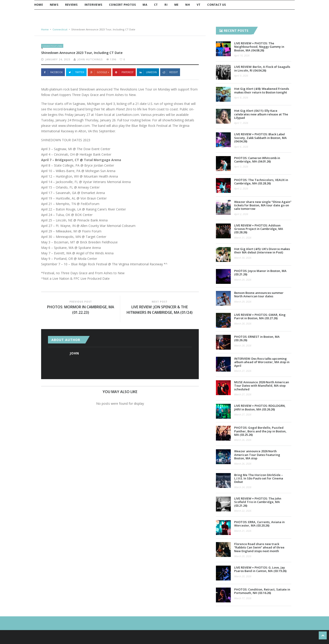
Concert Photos (122, 5)
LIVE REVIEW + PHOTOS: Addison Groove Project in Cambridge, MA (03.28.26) (259, 229)
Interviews (93, 5)
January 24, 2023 (58, 59)
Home (39, 5)
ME (176, 5)
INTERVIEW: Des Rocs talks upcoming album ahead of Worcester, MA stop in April (262, 362)
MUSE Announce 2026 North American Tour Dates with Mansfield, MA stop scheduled (262, 386)
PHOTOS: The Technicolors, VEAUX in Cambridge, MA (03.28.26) (261, 182)
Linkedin (148, 72)
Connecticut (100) (52, 46)
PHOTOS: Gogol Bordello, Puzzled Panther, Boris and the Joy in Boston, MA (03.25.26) (260, 431)
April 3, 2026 (241, 166)
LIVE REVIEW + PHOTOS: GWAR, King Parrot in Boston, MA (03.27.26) (260, 316)
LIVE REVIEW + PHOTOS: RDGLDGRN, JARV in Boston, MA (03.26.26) (260, 407)
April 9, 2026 (241, 76)
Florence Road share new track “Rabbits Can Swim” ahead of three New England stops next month (259, 547)
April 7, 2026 (241, 123)
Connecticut (60, 29)
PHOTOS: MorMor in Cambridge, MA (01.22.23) (81, 310)
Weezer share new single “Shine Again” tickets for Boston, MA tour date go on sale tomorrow (263, 205)
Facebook (53, 72)
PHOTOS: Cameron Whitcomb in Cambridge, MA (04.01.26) (257, 160)
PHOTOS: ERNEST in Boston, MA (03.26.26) (257, 338)
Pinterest (124, 72)
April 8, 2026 (241, 97)
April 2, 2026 (241, 188)
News (54, 5)
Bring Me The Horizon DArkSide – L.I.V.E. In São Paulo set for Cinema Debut (259, 478)
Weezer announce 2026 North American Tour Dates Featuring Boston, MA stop (257, 455)
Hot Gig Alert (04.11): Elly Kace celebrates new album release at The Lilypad (261, 114)
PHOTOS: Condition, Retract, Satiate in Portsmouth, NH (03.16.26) (262, 591)
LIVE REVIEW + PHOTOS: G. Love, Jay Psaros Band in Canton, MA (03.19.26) (260, 569)
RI (166, 5)
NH (187, 5)
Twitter (76, 72)
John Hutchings (90, 59)
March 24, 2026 (243, 487)
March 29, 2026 (243, 280)
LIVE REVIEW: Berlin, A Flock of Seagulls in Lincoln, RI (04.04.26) (262, 68)
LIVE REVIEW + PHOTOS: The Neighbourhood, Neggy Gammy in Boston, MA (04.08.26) (259, 47)
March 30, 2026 (243, 258)
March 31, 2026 (243, 238)
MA (145, 5)
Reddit (170, 72)
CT (156, 5)
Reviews (71, 5)
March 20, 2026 (243, 556)
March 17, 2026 (243, 598)
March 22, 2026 (243, 511)
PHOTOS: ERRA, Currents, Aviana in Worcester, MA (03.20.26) (259, 524)
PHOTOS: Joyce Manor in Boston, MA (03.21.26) (260, 273)
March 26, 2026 (243, 440)
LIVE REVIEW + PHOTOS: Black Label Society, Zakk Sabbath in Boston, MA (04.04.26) (260, 138)
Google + (99, 72)
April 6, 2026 (241, 147)
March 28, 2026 (243, 323)
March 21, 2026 (243, 531)
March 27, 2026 (243, 371)
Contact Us (216, 5)
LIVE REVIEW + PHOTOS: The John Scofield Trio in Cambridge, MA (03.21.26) (258, 502)
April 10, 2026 (242, 55)
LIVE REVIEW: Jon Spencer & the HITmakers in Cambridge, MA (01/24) (159, 310)
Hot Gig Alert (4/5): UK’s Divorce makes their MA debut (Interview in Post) (262, 251)
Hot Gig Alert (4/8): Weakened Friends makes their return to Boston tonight (262, 90)
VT (199, 5)
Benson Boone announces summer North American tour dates (259, 294)
